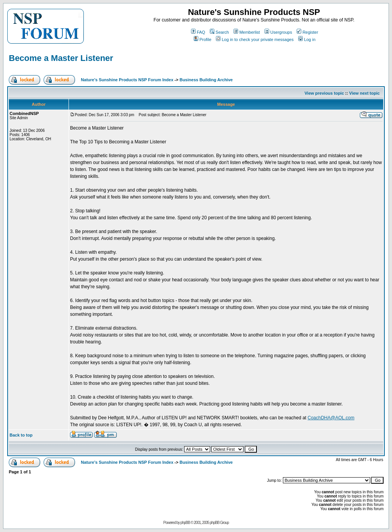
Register (307, 32)
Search (219, 32)
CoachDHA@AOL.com (331, 418)
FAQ (198, 32)
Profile (203, 39)
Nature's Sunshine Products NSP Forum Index (127, 80)
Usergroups (278, 32)
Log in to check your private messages (255, 39)
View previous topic (324, 93)
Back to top (21, 435)
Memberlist (247, 32)
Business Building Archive (206, 80)
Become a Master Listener (61, 58)
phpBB (185, 523)
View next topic (364, 93)
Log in (307, 39)
